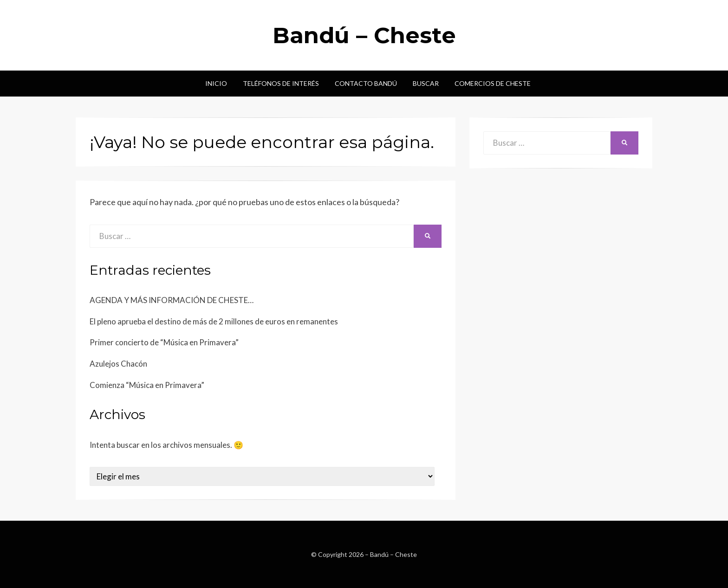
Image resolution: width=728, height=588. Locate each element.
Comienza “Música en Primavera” (147, 385)
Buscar (426, 83)
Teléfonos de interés (281, 83)
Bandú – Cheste (364, 35)
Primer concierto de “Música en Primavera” (164, 342)
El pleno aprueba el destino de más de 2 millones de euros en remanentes (214, 321)
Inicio (216, 83)
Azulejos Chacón (118, 364)
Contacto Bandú (366, 83)
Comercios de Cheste (493, 83)
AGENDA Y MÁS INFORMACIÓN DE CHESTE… (172, 300)
